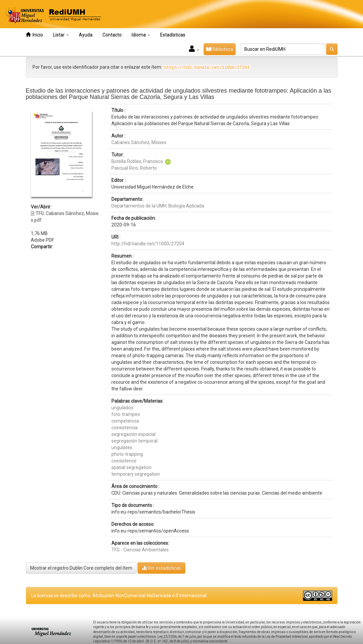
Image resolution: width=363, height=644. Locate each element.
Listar (61, 35)
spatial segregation (131, 467)
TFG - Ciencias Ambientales (140, 550)
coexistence (124, 461)
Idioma (141, 35)
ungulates (122, 447)
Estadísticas (173, 35)
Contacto (112, 35)
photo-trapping (127, 454)
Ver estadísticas (161, 568)
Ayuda (86, 35)
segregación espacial (133, 434)
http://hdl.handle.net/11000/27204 (148, 244)
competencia (125, 421)
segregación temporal (134, 441)
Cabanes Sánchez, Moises (139, 142)
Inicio (34, 35)
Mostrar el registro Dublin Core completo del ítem (81, 568)
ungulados (122, 408)
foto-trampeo (126, 414)
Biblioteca (220, 49)
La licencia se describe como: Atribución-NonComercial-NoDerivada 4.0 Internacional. (119, 596)
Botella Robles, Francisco (137, 161)
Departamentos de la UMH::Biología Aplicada (158, 206)
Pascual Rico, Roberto (134, 168)
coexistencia (124, 428)
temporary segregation (136, 474)
